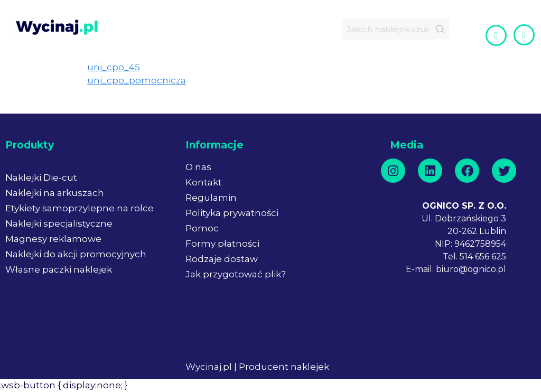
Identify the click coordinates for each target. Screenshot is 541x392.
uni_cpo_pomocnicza (137, 80)
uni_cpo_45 (114, 67)
